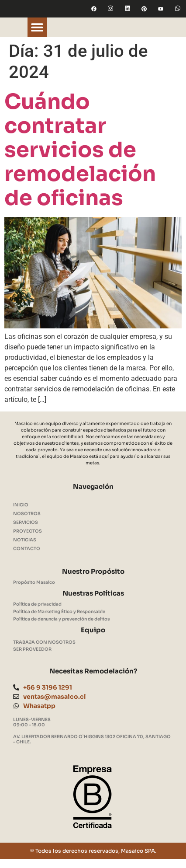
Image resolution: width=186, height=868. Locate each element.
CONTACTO (27, 549)
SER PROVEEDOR (32, 649)
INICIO (21, 505)
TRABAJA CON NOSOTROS (44, 642)
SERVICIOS (26, 522)
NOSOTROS (27, 514)
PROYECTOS (28, 531)
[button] (37, 27)
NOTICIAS (25, 540)
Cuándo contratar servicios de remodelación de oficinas (80, 150)
